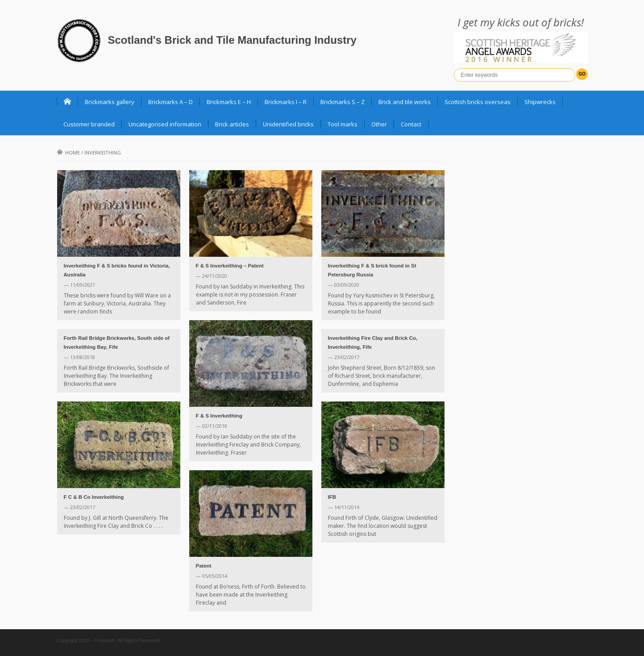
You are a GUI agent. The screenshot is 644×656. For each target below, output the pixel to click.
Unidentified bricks (288, 124)
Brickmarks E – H (229, 102)
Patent (204, 566)
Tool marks (343, 124)
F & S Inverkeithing (219, 416)
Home (68, 153)
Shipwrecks (540, 102)
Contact (411, 124)
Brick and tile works (405, 102)
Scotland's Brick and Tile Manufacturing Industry (232, 40)
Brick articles (232, 124)
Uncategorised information (165, 124)
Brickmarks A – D (170, 102)
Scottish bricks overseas (478, 102)
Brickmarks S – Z (343, 102)
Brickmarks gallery (110, 102)
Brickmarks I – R (286, 102)
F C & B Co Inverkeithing (94, 497)
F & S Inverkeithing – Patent (230, 266)
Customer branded (89, 124)
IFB (332, 497)
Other (379, 124)
